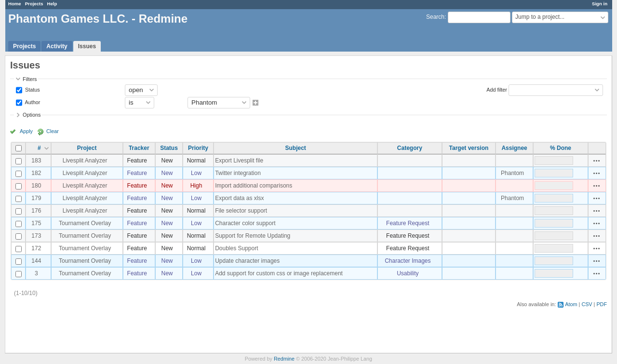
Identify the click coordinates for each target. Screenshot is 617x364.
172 (36, 248)
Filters (30, 79)
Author (32, 102)
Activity (57, 46)
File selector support (241, 211)
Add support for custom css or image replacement (279, 273)
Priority (198, 148)
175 (36, 223)
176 (36, 211)
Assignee (514, 148)
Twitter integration (238, 173)
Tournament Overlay (85, 223)
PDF (602, 304)
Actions (597, 161)
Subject (295, 148)
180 (36, 186)
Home (15, 4)
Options (32, 115)
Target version (469, 148)
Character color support (245, 223)
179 (36, 198)
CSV (587, 304)
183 (36, 161)
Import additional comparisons (254, 186)
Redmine (284, 359)
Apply (26, 131)
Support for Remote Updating (253, 236)
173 (36, 236)
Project (87, 148)
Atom (571, 304)
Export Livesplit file (239, 161)
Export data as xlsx (239, 198)
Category (410, 148)
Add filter (497, 89)
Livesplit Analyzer (85, 161)
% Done (561, 148)
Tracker (139, 148)
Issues (87, 46)
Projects (34, 4)
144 (36, 261)
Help (52, 4)
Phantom (512, 173)
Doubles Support (236, 248)
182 (36, 173)
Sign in (600, 4)
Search (435, 17)
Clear (53, 131)
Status (32, 89)
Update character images (247, 261)
